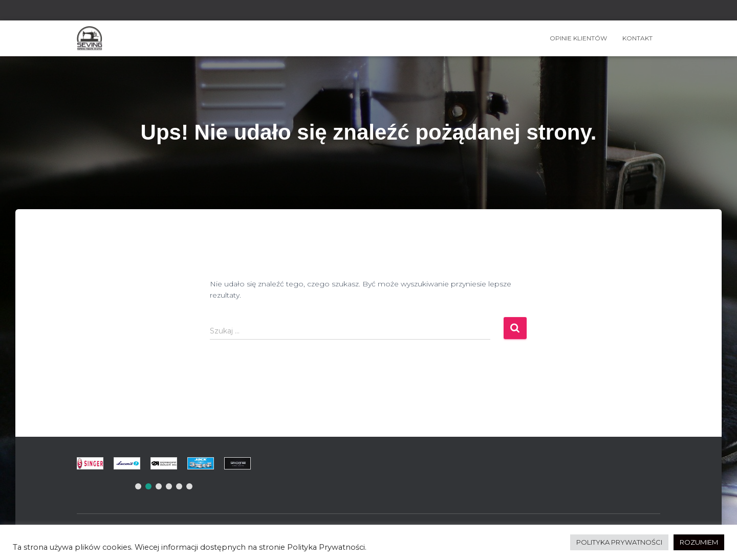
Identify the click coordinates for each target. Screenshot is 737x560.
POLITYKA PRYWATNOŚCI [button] (619, 542)
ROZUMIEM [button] (699, 542)
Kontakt (637, 38)
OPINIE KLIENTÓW (578, 38)
